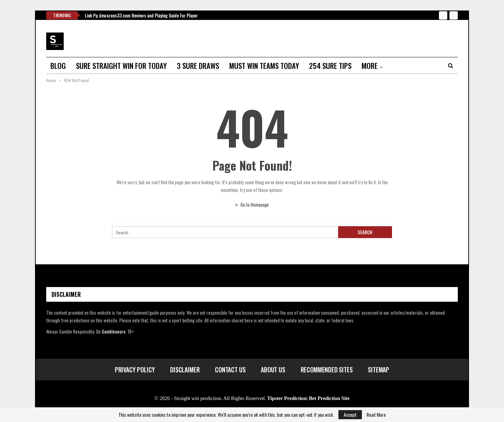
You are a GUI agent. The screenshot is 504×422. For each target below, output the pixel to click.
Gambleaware (114, 331)
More (370, 66)
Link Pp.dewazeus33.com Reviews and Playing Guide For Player (141, 15)
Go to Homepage (252, 205)
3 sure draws (198, 66)
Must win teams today (264, 66)
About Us (273, 370)
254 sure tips (330, 66)
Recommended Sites (327, 370)
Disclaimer (185, 370)
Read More (376, 415)
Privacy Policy (135, 370)
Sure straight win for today (121, 66)
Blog (58, 66)
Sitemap (379, 370)
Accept (350, 414)
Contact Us (230, 370)
